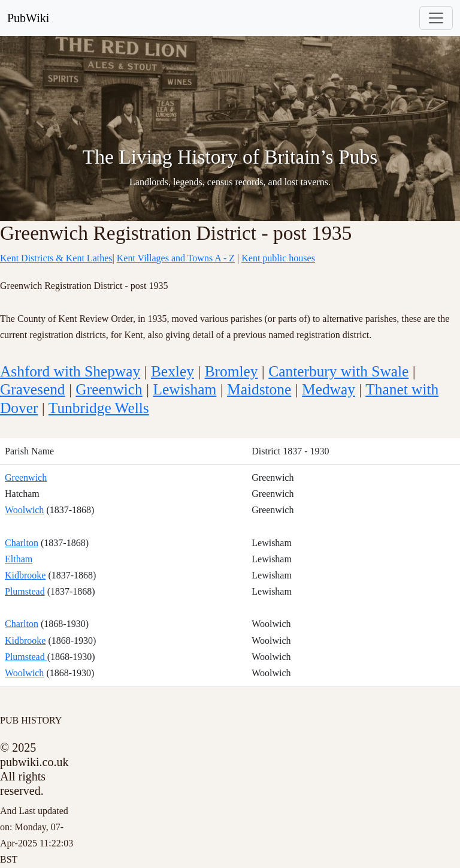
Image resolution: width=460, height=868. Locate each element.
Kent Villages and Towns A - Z (176, 258)
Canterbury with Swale (338, 371)
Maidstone (259, 389)
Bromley (231, 371)
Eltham (19, 559)
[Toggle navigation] (436, 18)
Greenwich (109, 389)
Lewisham (185, 389)
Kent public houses (278, 258)
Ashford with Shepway (70, 371)
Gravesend (33, 389)
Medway (329, 389)
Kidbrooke (25, 575)
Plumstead (25, 591)
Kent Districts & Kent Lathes (56, 258)
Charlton (22, 543)
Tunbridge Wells (99, 408)
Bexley (172, 371)
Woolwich (24, 510)
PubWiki (28, 18)
